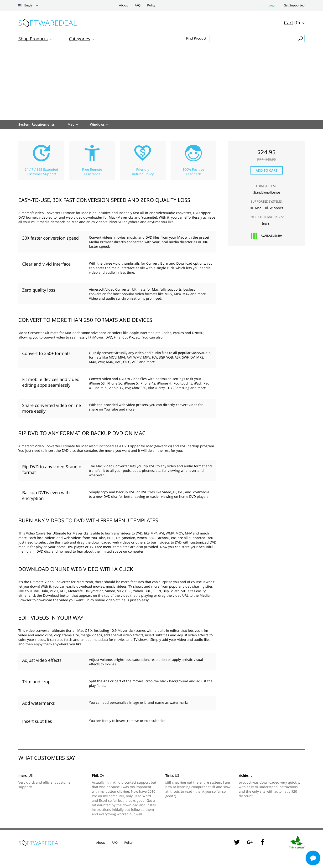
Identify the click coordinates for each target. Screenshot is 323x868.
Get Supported (294, 5)
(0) (292, 23)
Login (272, 5)
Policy (151, 5)
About (123, 5)
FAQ (138, 5)
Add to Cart (267, 170)
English (26, 5)
